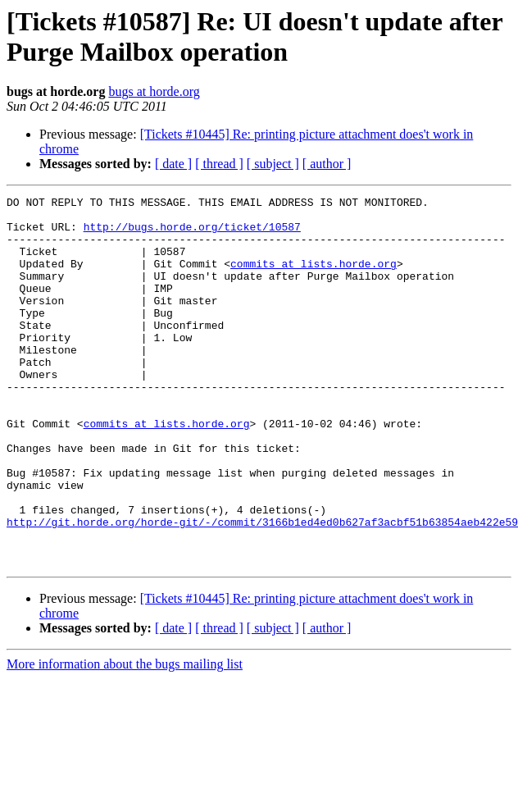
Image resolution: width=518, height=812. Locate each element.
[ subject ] (273, 164)
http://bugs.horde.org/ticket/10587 (192, 234)
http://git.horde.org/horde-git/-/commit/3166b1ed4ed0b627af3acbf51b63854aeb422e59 (262, 588)
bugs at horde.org (154, 91)
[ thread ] (219, 164)
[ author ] (327, 164)
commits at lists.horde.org (314, 278)
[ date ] (173, 164)
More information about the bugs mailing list (125, 738)
